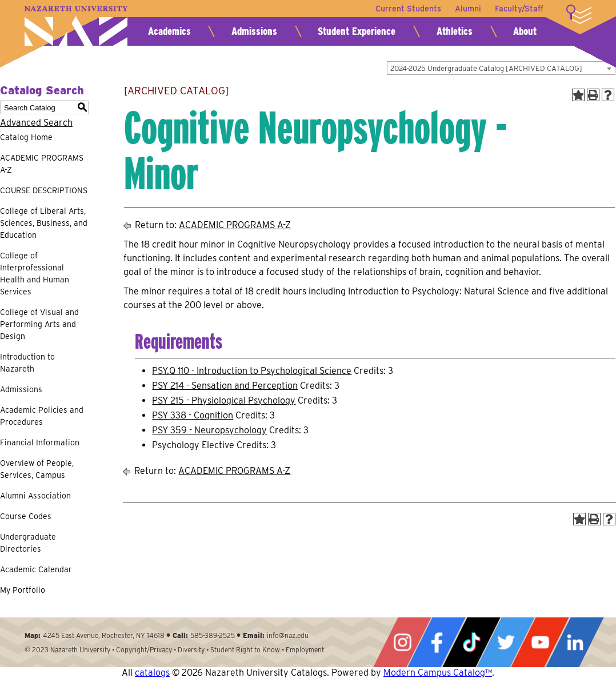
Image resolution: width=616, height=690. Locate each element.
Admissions (254, 31)
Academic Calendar (36, 569)
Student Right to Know (245, 650)
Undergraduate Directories (28, 543)
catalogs (152, 673)
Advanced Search (36, 123)
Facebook (437, 642)
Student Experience (357, 31)
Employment (305, 650)
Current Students (408, 9)
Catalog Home (26, 137)
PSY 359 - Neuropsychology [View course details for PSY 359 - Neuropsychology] (209, 430)
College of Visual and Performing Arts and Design (39, 324)
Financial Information (40, 442)
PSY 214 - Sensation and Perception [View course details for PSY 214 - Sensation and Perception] (225, 386)
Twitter (506, 642)
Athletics (455, 31)
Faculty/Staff (519, 9)
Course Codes (26, 516)
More (579, 14)
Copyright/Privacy (144, 650)
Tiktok (471, 642)
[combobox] (501, 68)
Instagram (402, 642)
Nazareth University (76, 26)
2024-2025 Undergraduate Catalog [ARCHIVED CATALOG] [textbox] (486, 68)
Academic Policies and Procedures (42, 416)
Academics (169, 31)
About (525, 31)
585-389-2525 (213, 635)
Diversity (191, 650)
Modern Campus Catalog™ (438, 673)
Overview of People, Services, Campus (37, 469)
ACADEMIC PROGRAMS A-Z (42, 164)
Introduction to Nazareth (27, 363)
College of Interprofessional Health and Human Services (35, 274)
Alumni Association (35, 496)
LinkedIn (575, 642)
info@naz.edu (288, 635)
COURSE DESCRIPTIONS (44, 190)
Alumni (468, 9)
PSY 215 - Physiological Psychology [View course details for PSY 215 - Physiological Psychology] (224, 400)
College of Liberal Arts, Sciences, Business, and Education (44, 223)
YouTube (540, 642)
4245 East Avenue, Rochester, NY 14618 (104, 635)
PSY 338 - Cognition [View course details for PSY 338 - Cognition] (193, 415)
